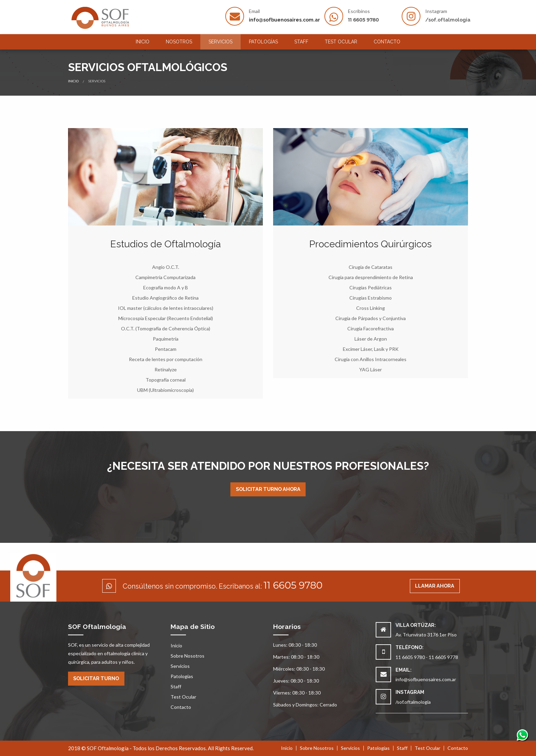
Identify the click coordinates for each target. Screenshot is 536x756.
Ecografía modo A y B (166, 287)
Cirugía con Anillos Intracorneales (371, 359)
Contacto (387, 42)
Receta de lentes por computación (166, 359)
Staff (301, 42)
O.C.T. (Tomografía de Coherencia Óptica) (166, 328)
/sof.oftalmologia (448, 20)
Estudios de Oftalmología (166, 244)
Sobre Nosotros (187, 656)
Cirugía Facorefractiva (371, 328)
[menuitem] (143, 42)
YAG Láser (371, 369)
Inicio (143, 42)
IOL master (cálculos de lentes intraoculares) (166, 308)
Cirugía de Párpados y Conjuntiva (371, 318)
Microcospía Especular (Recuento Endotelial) (166, 318)
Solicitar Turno (96, 678)
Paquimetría (166, 339)
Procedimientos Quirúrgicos (371, 244)
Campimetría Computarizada (165, 277)
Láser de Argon (371, 339)
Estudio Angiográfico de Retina (165, 298)
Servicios (220, 42)
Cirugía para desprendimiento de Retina (371, 277)
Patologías (263, 42)
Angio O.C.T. (166, 267)
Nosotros (179, 42)
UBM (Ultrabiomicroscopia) (165, 390)
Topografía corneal (166, 380)
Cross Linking (371, 308)
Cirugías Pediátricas (371, 287)
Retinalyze (166, 369)
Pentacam (166, 349)
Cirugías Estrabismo (371, 298)
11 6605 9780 (364, 20)
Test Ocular (341, 42)
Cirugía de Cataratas (371, 267)
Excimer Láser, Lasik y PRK (371, 349)
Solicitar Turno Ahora (268, 489)
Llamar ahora (435, 586)
